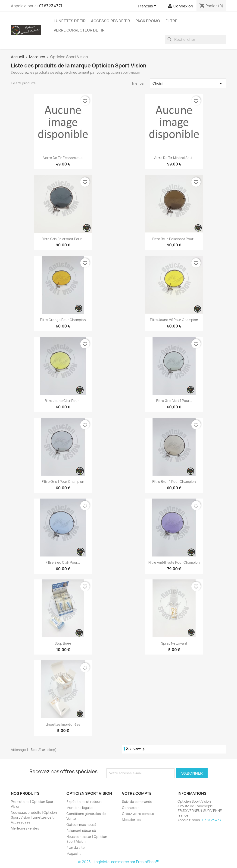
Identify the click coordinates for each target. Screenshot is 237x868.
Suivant (137, 749)
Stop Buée (63, 643)
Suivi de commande (137, 802)
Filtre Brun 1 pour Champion (174, 482)
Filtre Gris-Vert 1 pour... (174, 401)
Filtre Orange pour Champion (63, 320)
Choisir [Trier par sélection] (188, 83)
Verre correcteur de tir (79, 30)
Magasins (74, 854)
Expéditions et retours (84, 802)
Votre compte (137, 793)
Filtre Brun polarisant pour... (174, 239)
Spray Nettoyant (174, 643)
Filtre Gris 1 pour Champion (63, 482)
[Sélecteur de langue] (148, 6)
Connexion (131, 808)
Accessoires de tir (111, 21)
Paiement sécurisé (81, 831)
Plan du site (76, 847)
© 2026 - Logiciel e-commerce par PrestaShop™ (119, 862)
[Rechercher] (196, 39)
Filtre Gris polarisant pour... (63, 239)
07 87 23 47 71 (51, 6)
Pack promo (148, 21)
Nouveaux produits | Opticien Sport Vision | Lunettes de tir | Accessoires (34, 817)
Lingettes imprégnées (63, 724)
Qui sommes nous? (81, 825)
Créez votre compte (138, 814)
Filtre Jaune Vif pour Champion (174, 320)
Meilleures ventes (25, 828)
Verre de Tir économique (63, 158)
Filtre (171, 21)
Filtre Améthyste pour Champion (174, 562)
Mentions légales (80, 808)
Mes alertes (131, 820)
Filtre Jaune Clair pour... (63, 401)
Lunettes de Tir (70, 21)
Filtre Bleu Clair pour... (63, 562)
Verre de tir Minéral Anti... (174, 158)
